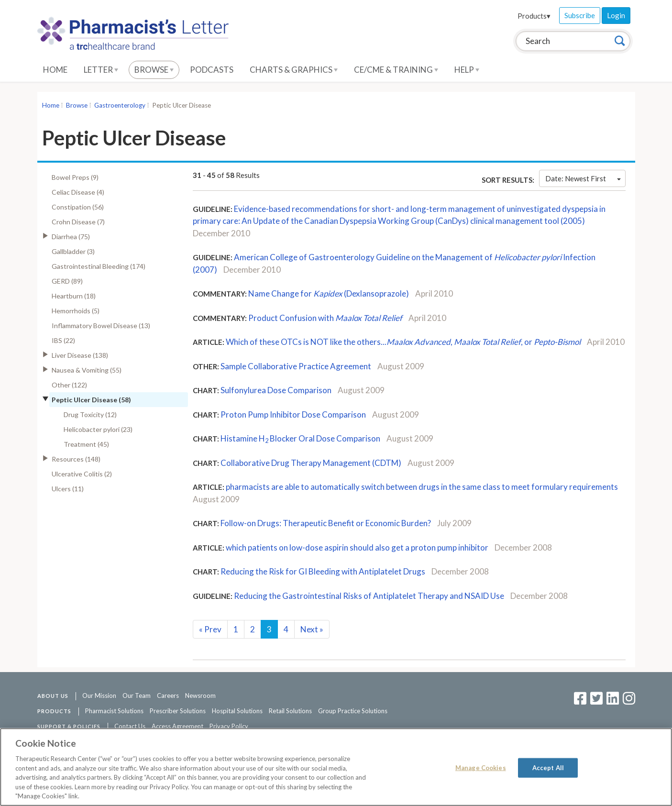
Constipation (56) (78, 207)
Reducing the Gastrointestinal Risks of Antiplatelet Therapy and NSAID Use (369, 596)
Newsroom (200, 696)
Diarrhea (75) (71, 237)
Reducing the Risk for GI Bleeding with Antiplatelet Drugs (323, 571)
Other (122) (69, 385)
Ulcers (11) (68, 489)
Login (616, 15)
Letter (101, 70)
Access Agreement (177, 726)
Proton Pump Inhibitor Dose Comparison (293, 414)
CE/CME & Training (396, 70)
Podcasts (212, 70)
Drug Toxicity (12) (90, 414)
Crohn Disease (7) (78, 222)
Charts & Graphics (294, 70)
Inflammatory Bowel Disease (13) (101, 326)
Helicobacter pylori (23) (98, 429)
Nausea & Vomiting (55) (87, 370)
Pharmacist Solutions (114, 711)
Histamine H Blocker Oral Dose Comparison (300, 438)
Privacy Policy (229, 726)
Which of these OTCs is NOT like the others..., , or (403, 342)
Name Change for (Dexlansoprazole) (329, 293)
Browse (154, 70)
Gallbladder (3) (73, 251)
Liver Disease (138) (80, 355)
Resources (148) (76, 459)
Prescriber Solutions (178, 711)
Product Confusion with (325, 318)
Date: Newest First (583, 178)
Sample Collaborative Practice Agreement (296, 366)
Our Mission (99, 696)
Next (312, 629)
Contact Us (130, 726)
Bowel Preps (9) (75, 177)
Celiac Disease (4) (78, 192)
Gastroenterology (120, 105)
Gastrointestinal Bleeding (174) (99, 266)
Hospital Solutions (237, 711)
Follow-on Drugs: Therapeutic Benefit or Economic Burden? (326, 523)
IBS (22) (63, 340)
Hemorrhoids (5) (76, 311)
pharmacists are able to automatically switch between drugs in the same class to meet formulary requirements (422, 487)
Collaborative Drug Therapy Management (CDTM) (311, 463)
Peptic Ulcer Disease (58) (91, 400)
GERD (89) (67, 281)
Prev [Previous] (210, 629)
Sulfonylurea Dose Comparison (276, 390)
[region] (336, 767)
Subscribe (580, 15)
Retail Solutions (290, 711)
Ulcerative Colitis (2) (82, 474)
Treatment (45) (86, 444)
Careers (168, 696)
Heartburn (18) (74, 296)
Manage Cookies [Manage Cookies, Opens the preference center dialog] (481, 767)
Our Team (137, 696)
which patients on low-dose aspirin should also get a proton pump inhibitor (357, 547)
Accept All (548, 767)
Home (55, 70)
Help (467, 70)
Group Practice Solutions (353, 711)
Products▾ (534, 16)
